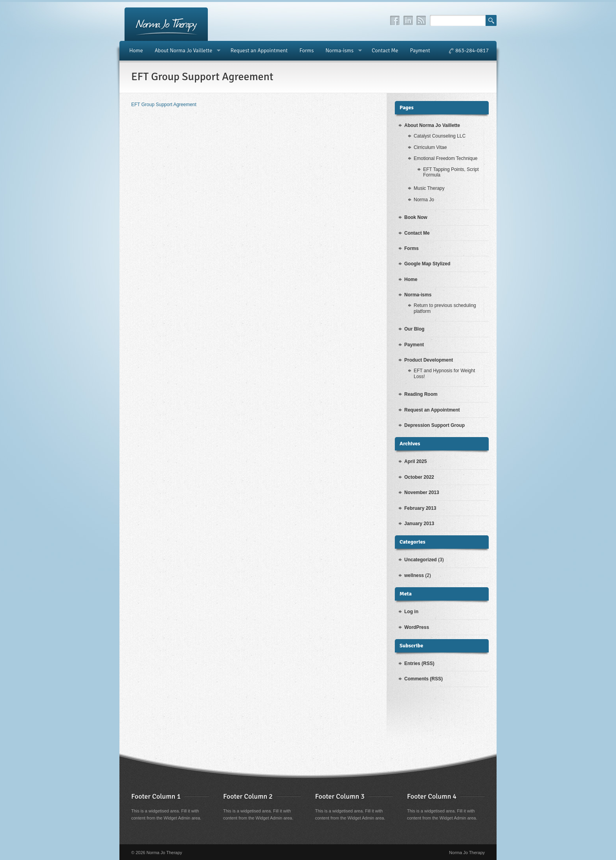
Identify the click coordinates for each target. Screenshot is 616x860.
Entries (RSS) (419, 663)
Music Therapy (429, 188)
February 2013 (420, 508)
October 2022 (419, 477)
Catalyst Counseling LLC (440, 136)
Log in (411, 612)
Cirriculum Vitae (430, 147)
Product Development (429, 360)
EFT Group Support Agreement (164, 105)
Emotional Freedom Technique (446, 158)
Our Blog (414, 329)
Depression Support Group (434, 425)
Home (136, 51)
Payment (420, 51)
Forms (306, 51)
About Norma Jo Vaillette (185, 51)
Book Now (416, 217)
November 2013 (422, 492)
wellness (414, 575)
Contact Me (385, 51)
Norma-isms (340, 51)
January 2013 (419, 524)
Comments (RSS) (423, 679)
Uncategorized (421, 560)
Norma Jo (424, 200)
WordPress (417, 627)
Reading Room (421, 394)
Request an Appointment (259, 51)
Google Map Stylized (427, 264)
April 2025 (415, 461)
